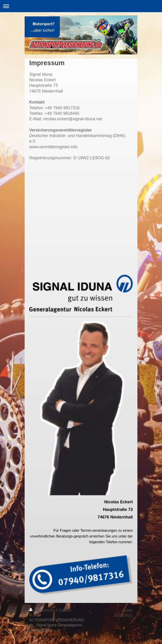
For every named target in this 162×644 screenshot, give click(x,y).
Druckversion (43, 610)
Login (128, 610)
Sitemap (65, 610)
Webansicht (123, 615)
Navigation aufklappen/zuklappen (81, 6)
